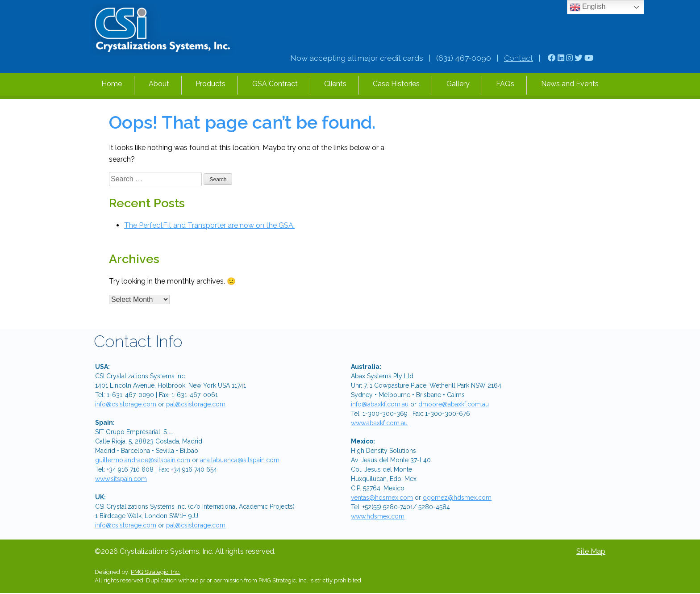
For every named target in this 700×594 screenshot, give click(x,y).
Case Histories (396, 84)
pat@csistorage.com (196, 404)
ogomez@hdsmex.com (457, 498)
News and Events (570, 84)
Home (112, 84)
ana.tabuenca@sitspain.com (240, 460)
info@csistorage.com (126, 404)
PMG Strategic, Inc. (156, 572)
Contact (519, 58)
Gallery (458, 84)
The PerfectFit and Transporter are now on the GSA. (209, 225)
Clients (335, 84)
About (159, 84)
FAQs (505, 84)
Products (210, 84)
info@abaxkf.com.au (380, 404)
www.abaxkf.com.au (379, 423)
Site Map (591, 551)
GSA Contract (275, 84)
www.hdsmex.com (378, 516)
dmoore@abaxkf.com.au (454, 404)
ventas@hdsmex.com (382, 498)
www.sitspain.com (121, 479)
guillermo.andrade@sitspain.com (143, 460)
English (588, 7)
